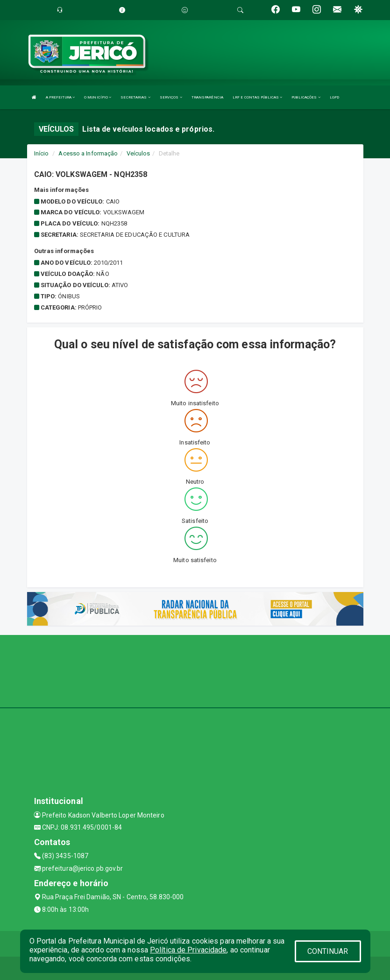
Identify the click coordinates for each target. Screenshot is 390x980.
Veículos (138, 153)
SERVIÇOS (171, 97)
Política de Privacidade (188, 950)
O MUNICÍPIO (98, 97)
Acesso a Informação (88, 153)
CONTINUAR (328, 951)
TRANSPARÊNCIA (207, 97)
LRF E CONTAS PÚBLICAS (257, 97)
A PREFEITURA (60, 97)
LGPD (334, 97)
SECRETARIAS (135, 97)
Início (42, 153)
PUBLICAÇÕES (306, 97)
